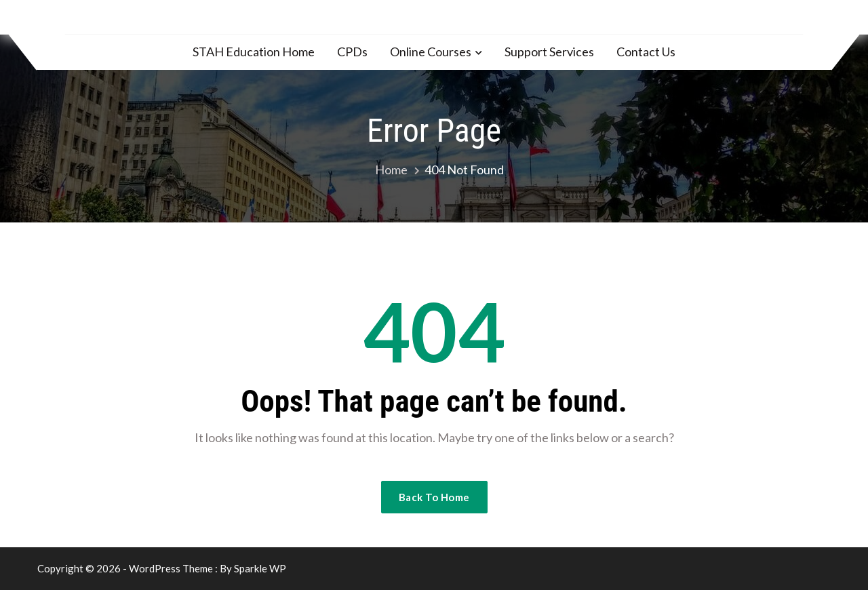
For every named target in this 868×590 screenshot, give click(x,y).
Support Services (549, 52)
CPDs (352, 52)
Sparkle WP (260, 568)
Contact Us (646, 52)
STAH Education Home (254, 52)
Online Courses (431, 52)
